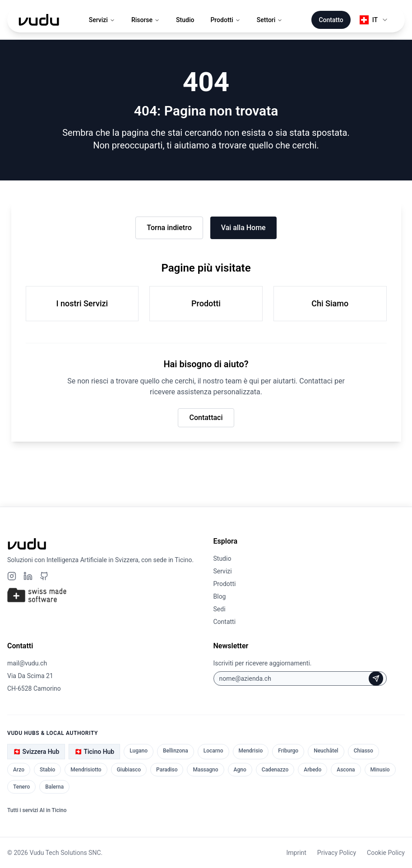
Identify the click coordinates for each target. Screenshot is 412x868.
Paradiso (167, 770)
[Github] (44, 576)
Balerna (54, 787)
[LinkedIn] (28, 576)
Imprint (296, 853)
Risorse (146, 20)
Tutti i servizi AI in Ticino (37, 810)
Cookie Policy (386, 853)
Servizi (102, 20)
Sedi (220, 609)
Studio (185, 20)
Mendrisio (251, 751)
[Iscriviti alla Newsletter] (376, 679)
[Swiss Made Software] (103, 595)
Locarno (213, 751)
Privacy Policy (337, 853)
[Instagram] (12, 576)
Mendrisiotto (86, 770)
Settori (270, 20)
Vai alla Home (243, 228)
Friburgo (288, 751)
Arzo (19, 770)
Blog (220, 596)
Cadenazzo (275, 770)
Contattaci (206, 418)
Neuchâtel (326, 751)
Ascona (346, 770)
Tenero (21, 787)
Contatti (225, 622)
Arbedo (312, 770)
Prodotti (225, 20)
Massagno (205, 770)
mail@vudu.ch (27, 663)
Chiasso (363, 751)
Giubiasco (129, 770)
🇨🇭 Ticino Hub (94, 752)
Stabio (47, 770)
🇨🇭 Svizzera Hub (36, 752)
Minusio (380, 770)
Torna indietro (169, 228)
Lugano (139, 751)
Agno (240, 770)
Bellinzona (176, 751)
